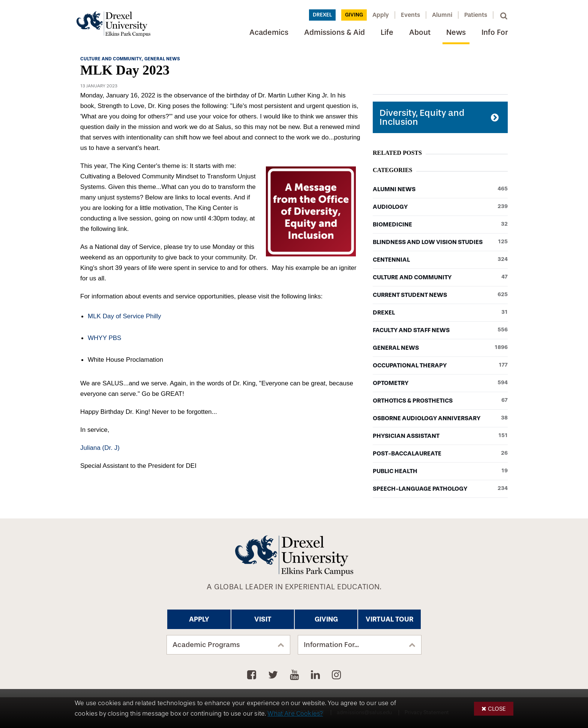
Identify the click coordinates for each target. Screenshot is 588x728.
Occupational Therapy (440, 365)
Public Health (440, 471)
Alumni (442, 15)
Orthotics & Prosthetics (440, 401)
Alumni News (440, 189)
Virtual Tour (389, 619)
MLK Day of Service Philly (124, 316)
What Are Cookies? (295, 714)
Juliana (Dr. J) (100, 448)
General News (440, 348)
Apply (381, 15)
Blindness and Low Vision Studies (440, 242)
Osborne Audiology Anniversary (440, 418)
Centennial (440, 260)
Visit (263, 619)
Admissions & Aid (334, 32)
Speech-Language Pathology (440, 489)
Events (410, 15)
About (420, 32)
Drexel (322, 15)
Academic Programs (206, 645)
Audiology (440, 207)
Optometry (440, 383)
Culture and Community (440, 277)
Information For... (331, 645)
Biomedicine (440, 225)
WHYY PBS (104, 338)
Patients (476, 15)
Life (387, 32)
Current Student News (440, 295)
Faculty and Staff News (440, 330)
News (456, 32)
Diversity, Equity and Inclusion (422, 117)
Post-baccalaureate (440, 454)
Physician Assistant (440, 436)
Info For (495, 32)
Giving (354, 15)
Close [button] (497, 709)
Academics (269, 32)
